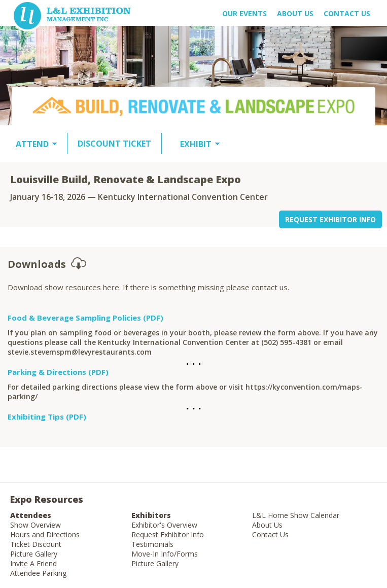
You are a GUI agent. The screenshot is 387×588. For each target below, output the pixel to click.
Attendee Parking (38, 573)
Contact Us (347, 13)
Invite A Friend (33, 563)
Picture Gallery (34, 554)
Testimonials (152, 544)
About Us (267, 525)
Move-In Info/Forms (165, 554)
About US (295, 13)
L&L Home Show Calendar (296, 515)
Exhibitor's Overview (164, 525)
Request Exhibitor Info (168, 534)
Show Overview (36, 525)
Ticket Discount (36, 544)
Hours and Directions (45, 534)
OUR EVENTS (244, 13)
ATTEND (32, 144)
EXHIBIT (196, 144)
